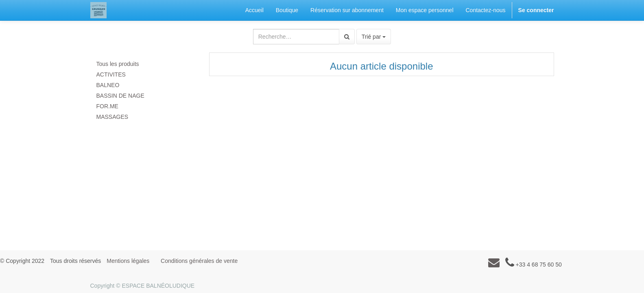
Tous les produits (118, 64)
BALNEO (108, 85)
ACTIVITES (111, 74)
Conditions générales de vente (199, 261)
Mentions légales (128, 261)
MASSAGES (112, 117)
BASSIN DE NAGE (120, 96)
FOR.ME (107, 106)
